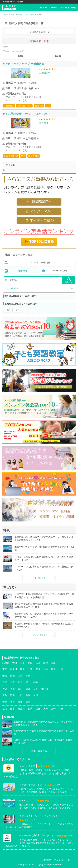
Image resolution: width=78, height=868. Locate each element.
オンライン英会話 (68, 8)
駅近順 (58, 56)
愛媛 (5, 702)
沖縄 (61, 709)
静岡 (12, 676)
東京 (5, 669)
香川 (12, 702)
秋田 (30, 663)
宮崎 (53, 709)
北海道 (6, 663)
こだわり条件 (12, 288)
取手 (17, 310)
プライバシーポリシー (65, 860)
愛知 (5, 676)
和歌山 (44, 689)
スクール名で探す (60, 271)
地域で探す (23, 271)
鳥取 (28, 695)
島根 (36, 695)
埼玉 (22, 669)
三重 (20, 676)
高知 (20, 702)
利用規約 (47, 860)
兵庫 (12, 689)
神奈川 (14, 669)
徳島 (28, 702)
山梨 (61, 669)
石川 (20, 682)
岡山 (12, 695)
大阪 (5, 689)
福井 (36, 682)
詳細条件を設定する (40, 32)
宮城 (38, 663)
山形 (46, 663)
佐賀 (38, 709)
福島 (53, 663)
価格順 (20, 56)
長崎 (30, 709)
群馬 (46, 669)
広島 (5, 695)
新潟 (5, 682)
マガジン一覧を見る (39, 635)
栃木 (53, 669)
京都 (20, 689)
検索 (54, 8)
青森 (15, 663)
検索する (68, 280)
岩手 (22, 663)
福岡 (5, 709)
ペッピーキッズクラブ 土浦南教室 (23, 64)
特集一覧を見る (39, 578)
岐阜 (28, 676)
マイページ (43, 8)
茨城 (38, 669)
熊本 (12, 709)
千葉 (30, 669)
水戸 (8, 310)
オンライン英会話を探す (41, 263)
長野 (12, 682)
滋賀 (28, 689)
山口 (20, 695)
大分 (46, 709)
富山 (28, 682)
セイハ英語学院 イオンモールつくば (25, 114)
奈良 (36, 689)
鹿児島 (21, 709)
